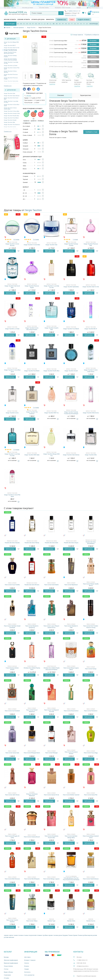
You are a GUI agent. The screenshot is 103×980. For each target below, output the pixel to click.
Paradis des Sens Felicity (32, 543)
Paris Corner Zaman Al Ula (51, 795)
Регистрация (95, 8)
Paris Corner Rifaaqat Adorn (32, 753)
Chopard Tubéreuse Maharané (32, 795)
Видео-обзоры (8, 972)
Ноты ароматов (29, 975)
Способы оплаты (44, 8)
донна (60, 935)
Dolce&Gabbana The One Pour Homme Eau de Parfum (71, 879)
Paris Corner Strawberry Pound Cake (51, 837)
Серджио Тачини (67, 935)
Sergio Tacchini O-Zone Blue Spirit (12, 105)
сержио (6, 935)
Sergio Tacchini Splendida (71, 287)
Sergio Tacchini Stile (9, 122)
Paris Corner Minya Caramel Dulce (91, 837)
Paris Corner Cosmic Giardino (12, 921)
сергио (11, 935)
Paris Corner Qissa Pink (91, 795)
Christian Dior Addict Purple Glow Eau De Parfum (51, 669)
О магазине (7, 975)
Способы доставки (28, 8)
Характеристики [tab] (86, 95)
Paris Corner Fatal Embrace (91, 879)
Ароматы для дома (38, 19)
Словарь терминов (78, 35)
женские (11, 937)
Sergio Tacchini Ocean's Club (12, 113)
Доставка (27, 957)
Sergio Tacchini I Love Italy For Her (11, 63)
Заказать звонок (70, 15)
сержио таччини (53, 935)
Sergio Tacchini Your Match (71, 329)
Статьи (6, 969)
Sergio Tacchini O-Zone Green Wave (10, 108)
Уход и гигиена (8, 966)
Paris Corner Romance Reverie (71, 753)
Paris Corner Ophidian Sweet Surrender (12, 627)
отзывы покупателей (30, 935)
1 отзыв (75, 239)
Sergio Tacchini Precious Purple (11, 78)
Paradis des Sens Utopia (71, 543)
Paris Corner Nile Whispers (32, 879)
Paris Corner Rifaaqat (51, 753)
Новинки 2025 (62, 20)
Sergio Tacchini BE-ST (10, 46)
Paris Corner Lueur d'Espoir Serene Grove (51, 627)
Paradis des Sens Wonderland (91, 543)
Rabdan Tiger (51, 921)
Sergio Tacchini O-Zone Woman (10, 72)
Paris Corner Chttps (32, 921)
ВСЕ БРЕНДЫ (94, 24)
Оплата (27, 963)
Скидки (79, 8)
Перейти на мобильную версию (86, 976)
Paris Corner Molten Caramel (71, 795)
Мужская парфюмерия (11, 963)
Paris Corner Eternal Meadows (32, 711)
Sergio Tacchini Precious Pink (11, 75)
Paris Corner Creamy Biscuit (32, 837)
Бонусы (27, 966)
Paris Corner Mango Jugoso (51, 879)
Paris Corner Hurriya (91, 669)
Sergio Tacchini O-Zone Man (12, 111)
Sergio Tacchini (33, 210)
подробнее (52, 84)
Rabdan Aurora (91, 921)
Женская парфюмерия (11, 960)
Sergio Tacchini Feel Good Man (11, 98)
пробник (45, 935)
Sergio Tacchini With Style (32, 455)
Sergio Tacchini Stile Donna (91, 413)
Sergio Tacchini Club (10, 93)
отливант (40, 935)
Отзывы (6, 978)
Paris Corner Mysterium (71, 585)
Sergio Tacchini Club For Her (12, 48)
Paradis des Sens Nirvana (32, 585)
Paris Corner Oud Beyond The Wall (51, 711)
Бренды (6, 957)
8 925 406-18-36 (81, 963)
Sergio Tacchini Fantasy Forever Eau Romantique (10, 59)
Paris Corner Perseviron (91, 711)
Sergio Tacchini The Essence (12, 125)
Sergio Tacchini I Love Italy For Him (11, 102)
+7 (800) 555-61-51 (74, 11)
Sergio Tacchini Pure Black (11, 118)
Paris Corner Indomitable (51, 585)
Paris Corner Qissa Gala (12, 753)
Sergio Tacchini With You (51, 413)
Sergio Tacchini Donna (10, 50)
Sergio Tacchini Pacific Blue (12, 116)
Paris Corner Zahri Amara (12, 795)
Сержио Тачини (77, 935)
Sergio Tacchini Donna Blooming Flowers (10, 53)
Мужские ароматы (24, 19)
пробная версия (87, 935)
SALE (72, 20)
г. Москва (13, 8)
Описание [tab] (61, 95)
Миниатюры (50, 19)
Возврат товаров (30, 960)
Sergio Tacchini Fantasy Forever (10, 56)
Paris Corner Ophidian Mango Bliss (71, 837)
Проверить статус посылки (63, 8)
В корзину (93, 41)
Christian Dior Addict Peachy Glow (32, 669)
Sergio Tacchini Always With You (11, 43)
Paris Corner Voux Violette (12, 585)
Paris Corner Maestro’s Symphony (32, 627)
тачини (16, 935)
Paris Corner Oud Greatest (12, 711)
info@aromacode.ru (83, 966)
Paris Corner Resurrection (71, 711)
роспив (6, 937)
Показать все (8, 86)
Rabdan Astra (71, 921)
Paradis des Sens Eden (51, 543)
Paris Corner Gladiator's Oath (71, 627)
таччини (20, 935)
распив (95, 935)
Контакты (27, 972)
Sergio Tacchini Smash (10, 120)
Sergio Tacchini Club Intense (12, 96)
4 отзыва (16, 239)
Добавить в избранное (92, 35)
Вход (90, 8)
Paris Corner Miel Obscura (12, 879)
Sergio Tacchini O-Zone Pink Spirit (12, 68)
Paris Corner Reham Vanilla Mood (91, 585)
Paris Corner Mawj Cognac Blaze (71, 669)
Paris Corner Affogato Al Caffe (12, 837)
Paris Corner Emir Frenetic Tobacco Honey (91, 627)
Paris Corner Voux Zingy (91, 753)
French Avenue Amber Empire (12, 669)
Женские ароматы (10, 19)
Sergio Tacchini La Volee (11, 66)
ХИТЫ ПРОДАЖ (10, 24)
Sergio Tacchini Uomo (12, 413)
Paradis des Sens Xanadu (12, 543)
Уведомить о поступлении (93, 57)
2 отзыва (36, 239)
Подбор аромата (84, 20)
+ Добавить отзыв (91, 132)
